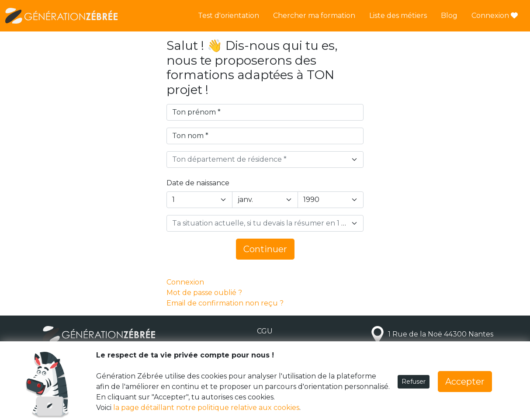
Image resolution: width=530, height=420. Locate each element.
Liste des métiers (398, 16)
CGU (265, 331)
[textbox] (260, 160)
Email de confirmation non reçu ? (225, 303)
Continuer (265, 249)
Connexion (495, 16)
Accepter (465, 382)
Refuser (414, 382)
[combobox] (265, 160)
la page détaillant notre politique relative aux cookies (206, 408)
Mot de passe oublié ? (204, 293)
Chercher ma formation (314, 16)
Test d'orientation (229, 16)
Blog (449, 16)
